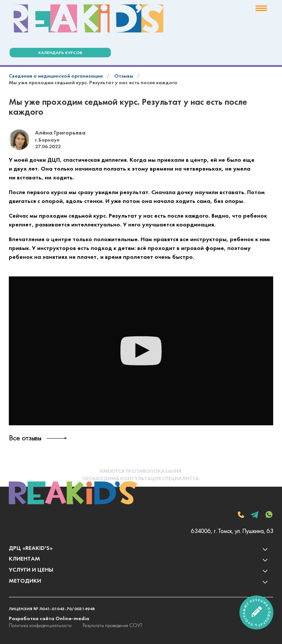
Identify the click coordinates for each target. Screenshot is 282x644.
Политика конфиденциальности (40, 626)
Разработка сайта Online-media (49, 619)
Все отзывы (25, 439)
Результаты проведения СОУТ (112, 626)
